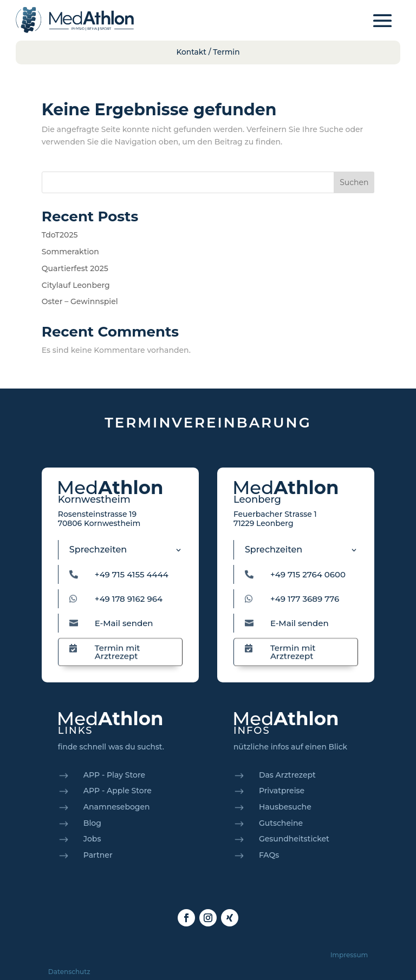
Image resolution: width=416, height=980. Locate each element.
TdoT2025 (60, 235)
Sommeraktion (70, 252)
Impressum (349, 955)
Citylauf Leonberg (76, 285)
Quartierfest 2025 (75, 268)
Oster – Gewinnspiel (80, 301)
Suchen (354, 182)
